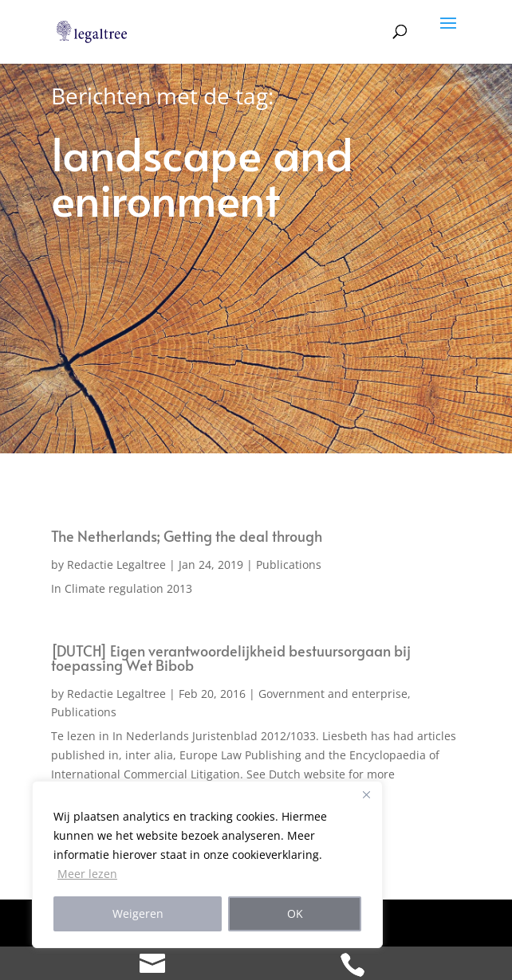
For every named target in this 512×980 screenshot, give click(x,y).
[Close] (366, 794)
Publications (289, 564)
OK (295, 913)
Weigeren (138, 913)
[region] (207, 864)
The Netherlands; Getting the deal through (187, 536)
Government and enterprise (333, 694)
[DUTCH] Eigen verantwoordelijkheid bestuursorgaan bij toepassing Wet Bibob (231, 658)
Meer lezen (87, 874)
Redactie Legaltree (116, 564)
